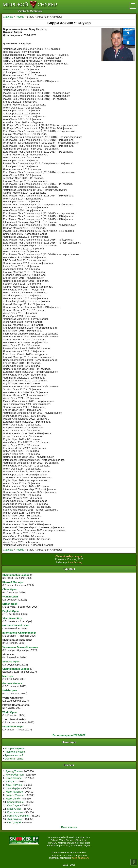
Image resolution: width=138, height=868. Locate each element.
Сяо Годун (13, 805)
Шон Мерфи (13, 788)
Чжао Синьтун (14, 778)
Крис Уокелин (15, 812)
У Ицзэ (10, 781)
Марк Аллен (14, 809)
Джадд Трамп (14, 771)
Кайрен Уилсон (15, 795)
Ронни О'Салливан (18, 816)
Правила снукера (15, 752)
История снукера (15, 748)
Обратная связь (14, 759)
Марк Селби (13, 799)
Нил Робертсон (15, 775)
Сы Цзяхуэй (14, 822)
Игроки (20, 17)
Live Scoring (75, 562)
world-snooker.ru (80, 858)
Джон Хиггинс (14, 785)
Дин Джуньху (15, 819)
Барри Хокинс (15, 802)
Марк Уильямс (14, 792)
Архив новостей (14, 755)
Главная (8, 17)
